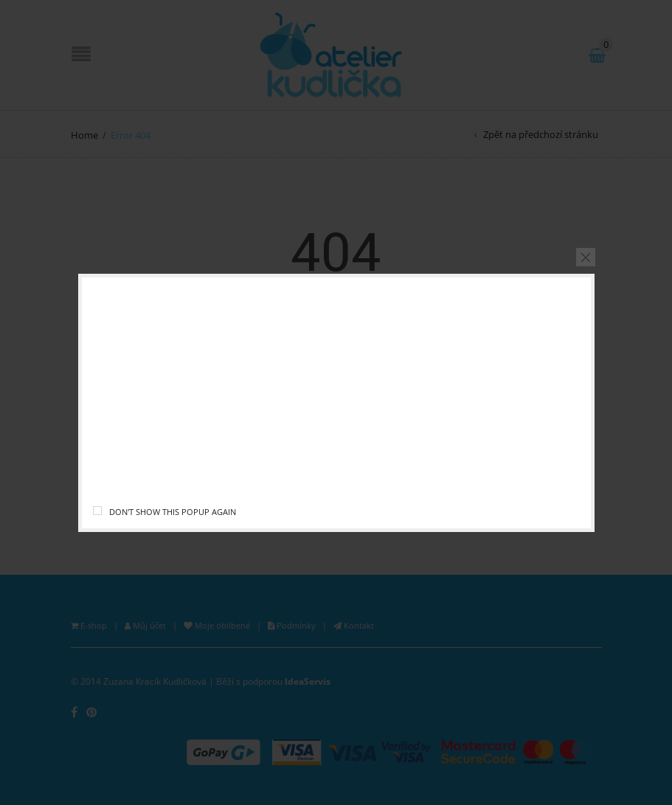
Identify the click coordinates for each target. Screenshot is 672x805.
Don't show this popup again (172, 512)
